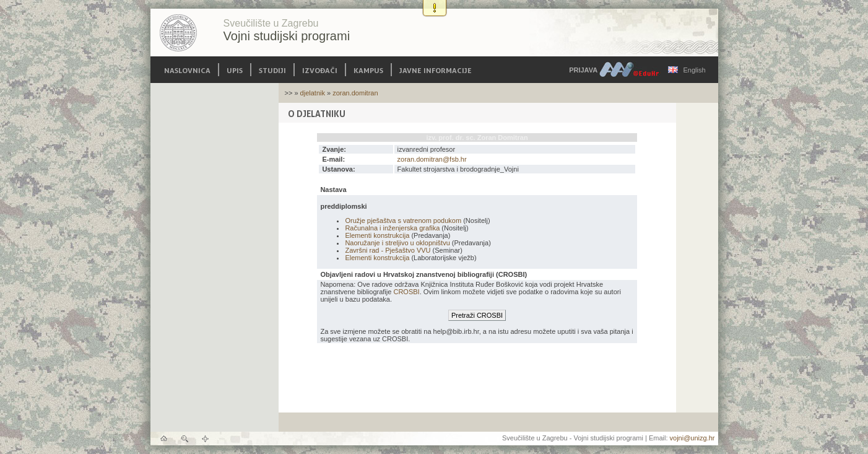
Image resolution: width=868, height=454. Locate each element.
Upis (235, 70)
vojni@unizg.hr (692, 438)
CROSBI (406, 292)
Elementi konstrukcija (377, 235)
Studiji (272, 70)
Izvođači (320, 70)
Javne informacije (436, 70)
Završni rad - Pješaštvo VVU (388, 250)
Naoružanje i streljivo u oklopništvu (397, 243)
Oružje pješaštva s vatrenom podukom (403, 220)
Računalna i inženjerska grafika (392, 228)
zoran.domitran (355, 93)
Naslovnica (187, 70)
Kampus (368, 70)
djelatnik (313, 93)
